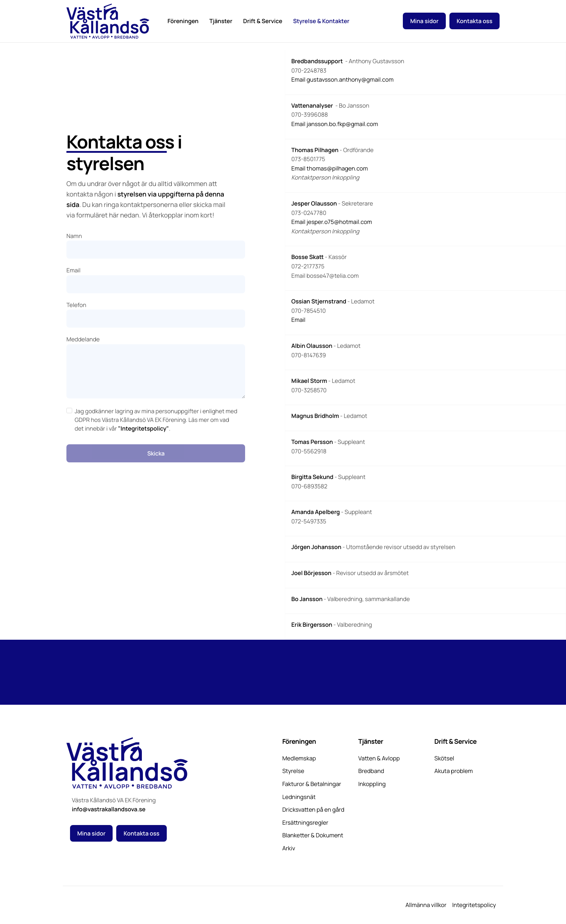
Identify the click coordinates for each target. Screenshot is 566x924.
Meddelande (156, 367)
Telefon (156, 314)
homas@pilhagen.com (338, 168)
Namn (156, 245)
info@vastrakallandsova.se (109, 809)
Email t (300, 168)
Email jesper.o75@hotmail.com (332, 222)
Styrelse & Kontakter (321, 21)
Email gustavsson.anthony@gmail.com (342, 79)
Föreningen (183, 21)
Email (298, 320)
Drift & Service (263, 21)
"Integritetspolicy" (143, 428)
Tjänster (221, 21)
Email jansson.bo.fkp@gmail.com (335, 124)
